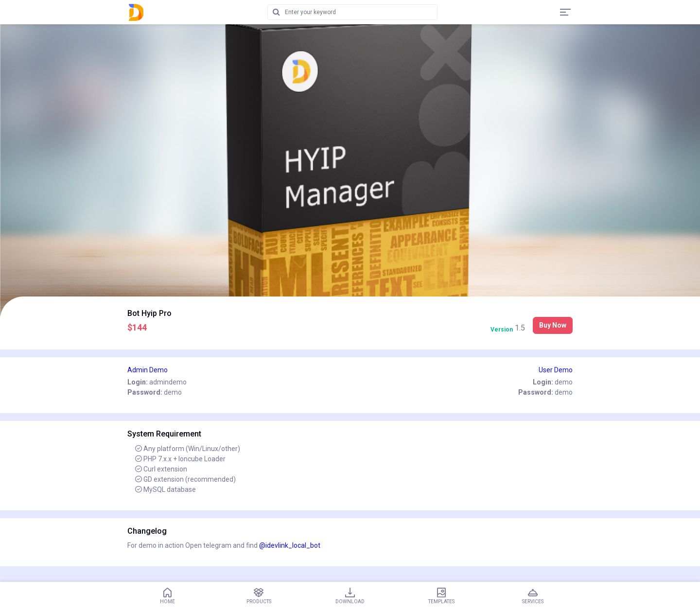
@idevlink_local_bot (290, 545)
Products (259, 596)
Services (533, 596)
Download (350, 596)
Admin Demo (148, 370)
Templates (441, 596)
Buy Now (553, 325)
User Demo (556, 370)
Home (167, 596)
